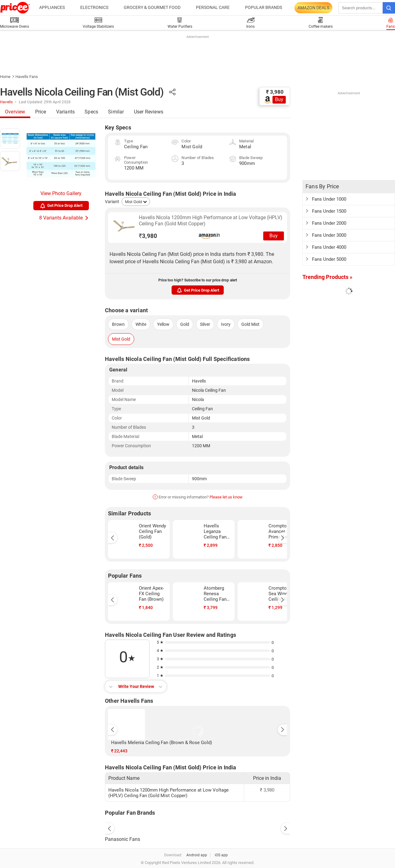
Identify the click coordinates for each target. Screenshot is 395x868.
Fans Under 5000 (329, 259)
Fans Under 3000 (329, 235)
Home (5, 77)
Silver (205, 324)
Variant (112, 202)
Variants (66, 112)
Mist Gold (121, 339)
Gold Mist (250, 324)
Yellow (163, 324)
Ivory (226, 324)
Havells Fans (27, 77)
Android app (197, 855)
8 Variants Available (61, 218)
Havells (6, 102)
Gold (185, 324)
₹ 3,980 (275, 92)
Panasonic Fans (123, 839)
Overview (15, 112)
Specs (91, 112)
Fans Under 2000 (329, 223)
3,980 (148, 236)
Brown (118, 324)
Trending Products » (327, 277)
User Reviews (149, 112)
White (141, 324)
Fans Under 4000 (329, 247)
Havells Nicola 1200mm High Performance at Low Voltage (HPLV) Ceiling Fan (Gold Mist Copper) (211, 221)
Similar (116, 112)
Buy (279, 99)
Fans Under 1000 (329, 199)
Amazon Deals (313, 8)
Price (41, 112)
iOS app (221, 855)
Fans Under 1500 (329, 211)
